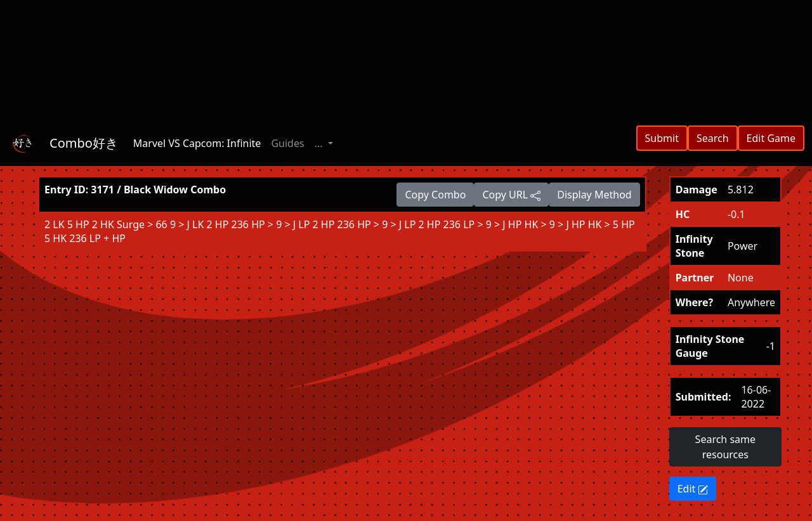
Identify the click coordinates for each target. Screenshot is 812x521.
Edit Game (771, 138)
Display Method (594, 195)
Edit (693, 489)
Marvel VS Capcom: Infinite (197, 143)
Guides (287, 143)
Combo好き (84, 143)
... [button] (320, 143)
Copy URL (511, 195)
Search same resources (725, 447)
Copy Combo (435, 195)
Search (713, 138)
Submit (662, 138)
